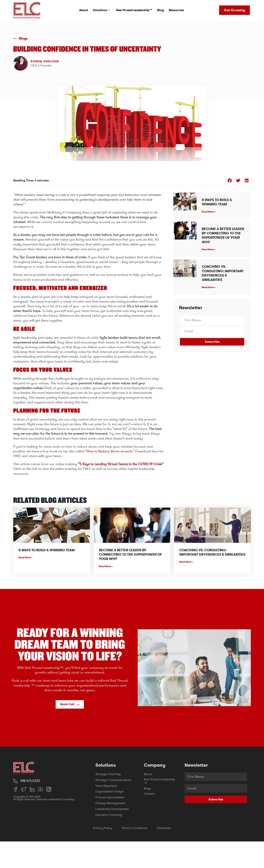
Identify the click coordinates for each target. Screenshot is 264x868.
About (84, 10)
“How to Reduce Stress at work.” (110, 451)
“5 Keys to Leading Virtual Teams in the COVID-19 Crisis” (121, 464)
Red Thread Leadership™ (134, 10)
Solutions (102, 10)
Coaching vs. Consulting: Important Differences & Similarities (223, 273)
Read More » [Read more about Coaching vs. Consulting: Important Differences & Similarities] (209, 287)
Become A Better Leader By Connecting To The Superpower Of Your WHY (223, 236)
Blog (161, 10)
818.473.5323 (30, 781)
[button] (230, 180)
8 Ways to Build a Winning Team (217, 202)
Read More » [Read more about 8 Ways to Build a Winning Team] (209, 212)
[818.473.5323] (15, 781)
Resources (176, 10)
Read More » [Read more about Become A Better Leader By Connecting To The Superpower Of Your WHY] (209, 249)
